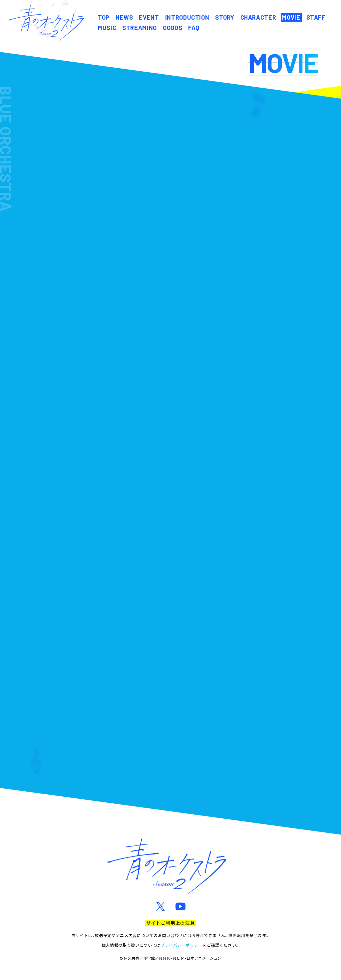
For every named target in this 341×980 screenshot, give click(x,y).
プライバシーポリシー (181, 945)
